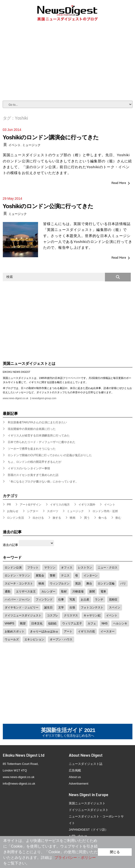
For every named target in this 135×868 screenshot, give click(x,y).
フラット (33, 568)
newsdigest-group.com (44, 398)
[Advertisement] (69, 65)
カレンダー (48, 592)
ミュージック (31, 145)
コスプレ (53, 615)
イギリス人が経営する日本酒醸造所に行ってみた (39, 436)
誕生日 (48, 607)
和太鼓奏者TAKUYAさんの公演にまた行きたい (37, 422)
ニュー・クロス (108, 568)
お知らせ (13, 511)
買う (87, 518)
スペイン (115, 607)
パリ (123, 584)
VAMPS (10, 623)
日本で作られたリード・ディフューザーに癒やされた (42, 442)
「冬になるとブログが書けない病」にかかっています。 (43, 482)
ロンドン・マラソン (17, 576)
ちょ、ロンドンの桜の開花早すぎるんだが (35, 462)
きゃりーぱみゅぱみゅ (44, 631)
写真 (72, 599)
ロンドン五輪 (106, 584)
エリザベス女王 (26, 592)
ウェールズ (12, 639)
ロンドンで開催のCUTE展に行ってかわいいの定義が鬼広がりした (50, 455)
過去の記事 (10, 545)
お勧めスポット (15, 631)
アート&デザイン (31, 505)
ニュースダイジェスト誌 (86, 764)
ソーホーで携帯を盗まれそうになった (32, 449)
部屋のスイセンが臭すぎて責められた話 (33, 475)
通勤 (8, 592)
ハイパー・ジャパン (17, 599)
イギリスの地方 (60, 505)
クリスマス (71, 615)
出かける (38, 518)
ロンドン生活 (15, 518)
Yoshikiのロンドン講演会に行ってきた (51, 137)
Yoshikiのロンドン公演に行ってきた (48, 206)
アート (68, 631)
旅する (57, 518)
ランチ (99, 599)
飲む (118, 518)
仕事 (61, 599)
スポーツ (53, 511)
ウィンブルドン (60, 584)
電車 (103, 592)
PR (9, 505)
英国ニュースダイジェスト (87, 803)
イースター (108, 631)
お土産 (85, 599)
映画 (73, 518)
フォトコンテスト (92, 607)
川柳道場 (78, 592)
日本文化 (37, 623)
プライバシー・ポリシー (75, 858)
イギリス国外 (87, 505)
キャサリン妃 (92, 615)
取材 (64, 592)
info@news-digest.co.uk (19, 784)
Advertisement (79, 784)
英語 (78, 584)
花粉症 (113, 599)
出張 (72, 607)
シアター (33, 511)
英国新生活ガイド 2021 (68, 733)
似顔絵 (52, 623)
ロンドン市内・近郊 (105, 511)
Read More (119, 183)
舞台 (89, 584)
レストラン (85, 568)
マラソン (50, 568)
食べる (103, 518)
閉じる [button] (115, 852)
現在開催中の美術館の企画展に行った (32, 429)
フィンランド (44, 599)
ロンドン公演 (13, 568)
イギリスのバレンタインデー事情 (29, 468)
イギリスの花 (86, 631)
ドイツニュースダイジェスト (23, 615)
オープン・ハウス (61, 639)
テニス (65, 576)
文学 (61, 607)
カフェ (92, 623)
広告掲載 (75, 770)
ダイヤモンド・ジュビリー (22, 607)
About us (75, 777)
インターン (91, 576)
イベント (15, 145)
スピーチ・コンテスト (19, 584)
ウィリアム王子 (72, 623)
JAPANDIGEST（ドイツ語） (88, 830)
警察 (53, 576)
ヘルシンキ (120, 623)
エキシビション (34, 639)
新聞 (92, 592)
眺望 (23, 623)
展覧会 (40, 576)
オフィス (67, 568)
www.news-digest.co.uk (16, 398)
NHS (105, 623)
